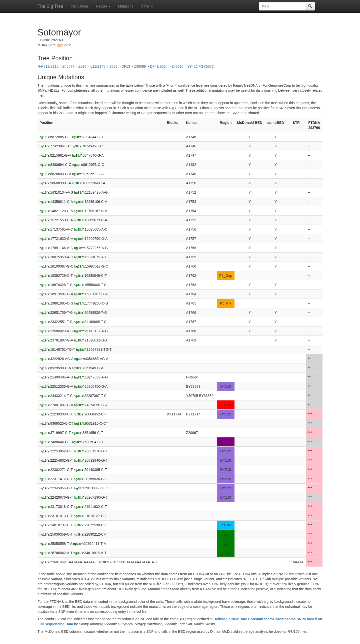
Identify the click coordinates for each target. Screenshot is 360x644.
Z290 (82, 66)
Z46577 (68, 66)
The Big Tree (50, 6)
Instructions (80, 6)
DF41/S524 (159, 66)
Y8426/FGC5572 (201, 66)
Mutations (126, 6)
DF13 (126, 66)
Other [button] (147, 6)
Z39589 (140, 66)
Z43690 (177, 66)
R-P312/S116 (48, 66)
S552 (113, 66)
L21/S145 (98, 66)
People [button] (103, 6)
